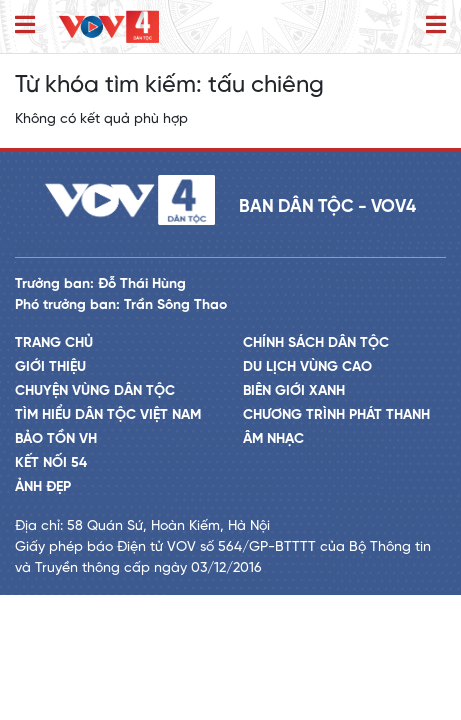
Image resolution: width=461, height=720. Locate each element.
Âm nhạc (273, 439)
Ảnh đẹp (43, 487)
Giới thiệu (50, 367)
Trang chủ (54, 343)
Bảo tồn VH (56, 439)
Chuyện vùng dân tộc (95, 391)
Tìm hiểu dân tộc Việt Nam (108, 415)
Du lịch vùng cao (307, 367)
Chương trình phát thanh (336, 415)
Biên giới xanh (294, 391)
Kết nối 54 (51, 463)
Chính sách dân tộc (316, 343)
